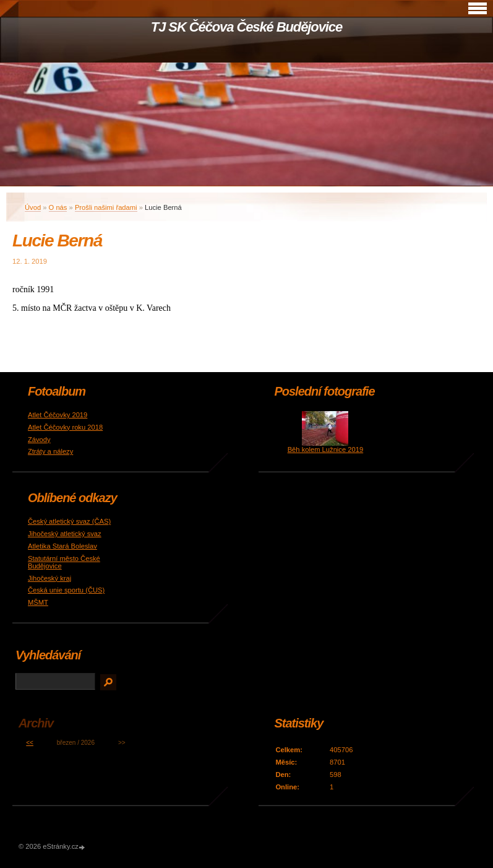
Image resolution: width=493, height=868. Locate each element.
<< (30, 743)
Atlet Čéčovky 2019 (58, 415)
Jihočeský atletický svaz (65, 534)
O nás (58, 207)
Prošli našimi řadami (106, 207)
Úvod (33, 207)
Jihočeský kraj (49, 578)
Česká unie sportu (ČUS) (66, 590)
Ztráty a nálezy (50, 451)
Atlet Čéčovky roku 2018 (65, 427)
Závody (39, 440)
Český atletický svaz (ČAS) (69, 521)
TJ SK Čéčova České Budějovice (247, 27)
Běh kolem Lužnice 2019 (326, 449)
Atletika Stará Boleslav (62, 546)
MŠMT (38, 602)
